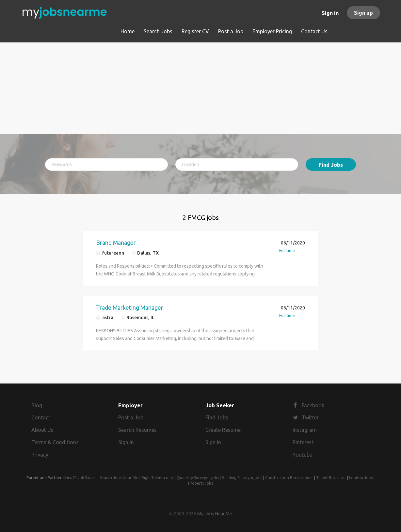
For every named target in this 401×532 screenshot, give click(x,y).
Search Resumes (137, 430)
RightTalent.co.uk (158, 478)
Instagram (305, 430)
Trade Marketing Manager (130, 307)
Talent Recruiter (331, 478)
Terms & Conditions (55, 442)
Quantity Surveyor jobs (198, 478)
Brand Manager (116, 243)
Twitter (310, 417)
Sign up (363, 13)
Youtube (302, 455)
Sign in (330, 13)
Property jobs (200, 483)
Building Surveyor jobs (242, 478)
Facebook (313, 405)
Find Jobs (331, 165)
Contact (41, 417)
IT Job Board (85, 478)
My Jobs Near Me (215, 514)
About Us (42, 430)
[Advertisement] (201, 88)
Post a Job (131, 417)
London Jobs (361, 478)
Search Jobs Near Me (119, 478)
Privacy (40, 455)
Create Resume (223, 430)
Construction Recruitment (289, 478)
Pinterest (303, 442)
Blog (37, 405)
